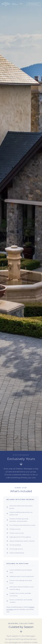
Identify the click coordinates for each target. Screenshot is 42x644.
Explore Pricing (33, 4)
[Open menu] (21, 4)
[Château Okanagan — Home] (6, 4)
